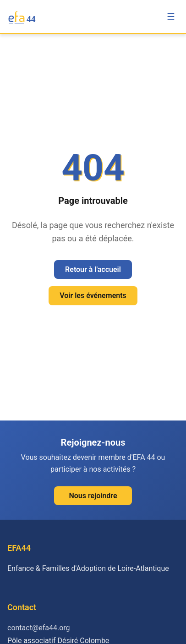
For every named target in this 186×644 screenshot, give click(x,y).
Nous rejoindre (93, 496)
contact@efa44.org (39, 628)
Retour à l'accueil (93, 269)
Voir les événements (93, 295)
